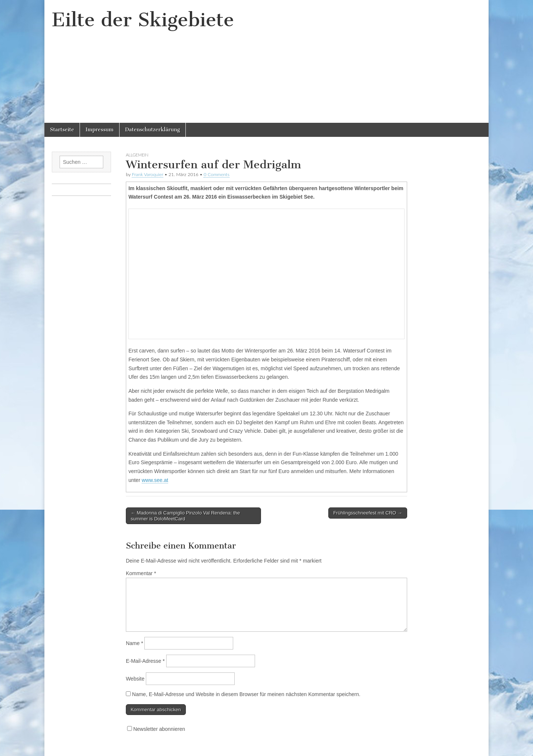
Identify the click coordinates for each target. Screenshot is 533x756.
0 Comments (217, 174)
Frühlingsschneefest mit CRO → (368, 513)
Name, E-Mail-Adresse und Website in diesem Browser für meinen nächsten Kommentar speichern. (246, 694)
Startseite (62, 130)
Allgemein (137, 155)
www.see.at (155, 480)
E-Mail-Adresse (145, 661)
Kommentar (141, 573)
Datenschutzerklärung (152, 130)
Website (135, 679)
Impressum (100, 130)
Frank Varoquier (148, 174)
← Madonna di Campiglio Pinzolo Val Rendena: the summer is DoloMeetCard (185, 516)
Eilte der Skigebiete (143, 20)
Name (135, 643)
